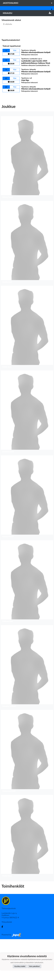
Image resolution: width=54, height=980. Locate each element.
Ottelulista (7, 73)
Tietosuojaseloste (9, 949)
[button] (4, 37)
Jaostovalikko (28, 3)
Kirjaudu (27, 13)
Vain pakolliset (34, 966)
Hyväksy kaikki (20, 966)
